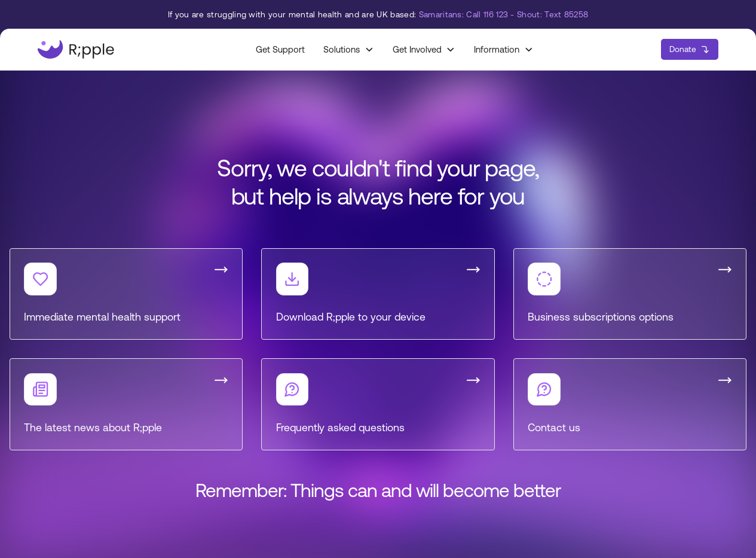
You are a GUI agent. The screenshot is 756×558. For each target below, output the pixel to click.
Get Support (280, 49)
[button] (348, 50)
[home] (76, 49)
